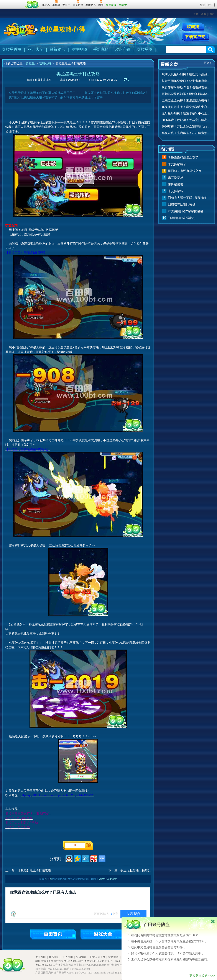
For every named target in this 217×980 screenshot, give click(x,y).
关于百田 (41, 957)
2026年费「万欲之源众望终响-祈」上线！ (187, 127)
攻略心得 (123, 49)
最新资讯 (57, 49)
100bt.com (74, 80)
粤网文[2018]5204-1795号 (99, 961)
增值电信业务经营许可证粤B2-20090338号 (59, 961)
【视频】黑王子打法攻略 (34, 870)
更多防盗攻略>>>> (202, 976)
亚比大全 (36, 49)
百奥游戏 (13, 2)
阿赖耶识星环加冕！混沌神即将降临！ (187, 94)
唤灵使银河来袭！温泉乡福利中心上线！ (187, 107)
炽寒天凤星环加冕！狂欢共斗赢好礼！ (187, 74)
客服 (204, 14)
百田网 (32, 5)
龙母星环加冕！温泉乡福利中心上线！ (187, 114)
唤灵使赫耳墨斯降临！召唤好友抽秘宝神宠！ (187, 87)
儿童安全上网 (97, 957)
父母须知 (81, 957)
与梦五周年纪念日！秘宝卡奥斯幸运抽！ (187, 81)
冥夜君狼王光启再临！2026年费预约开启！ (187, 133)
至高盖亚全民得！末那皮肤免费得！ (186, 100)
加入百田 (68, 957)
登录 (202, 5)
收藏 (211, 14)
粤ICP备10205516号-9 (48, 965)
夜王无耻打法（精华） (136, 870)
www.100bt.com (108, 879)
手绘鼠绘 (101, 49)
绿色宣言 (113, 957)
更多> (208, 63)
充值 (196, 14)
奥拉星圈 (145, 49)
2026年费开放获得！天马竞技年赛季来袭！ (187, 120)
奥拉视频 (79, 49)
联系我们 (54, 957)
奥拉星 (30, 63)
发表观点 (133, 914)
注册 (211, 5)
